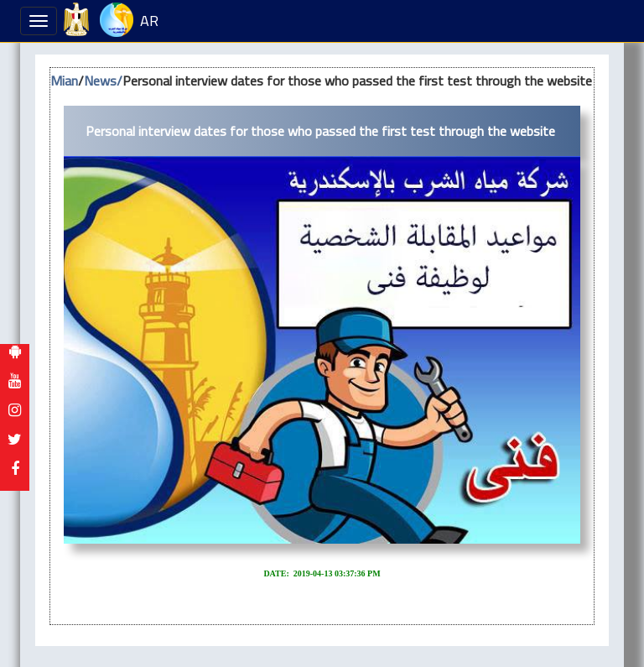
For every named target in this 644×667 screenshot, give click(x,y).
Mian (64, 81)
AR (149, 21)
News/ (103, 81)
